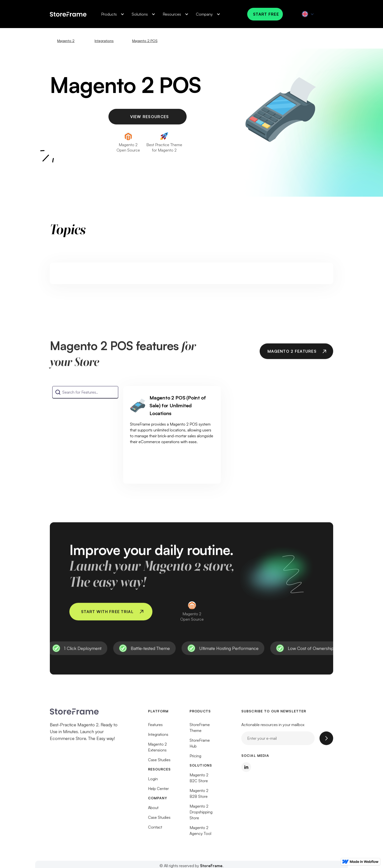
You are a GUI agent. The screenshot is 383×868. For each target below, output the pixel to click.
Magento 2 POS (145, 41)
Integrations (104, 41)
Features (155, 727)
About (153, 810)
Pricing (195, 758)
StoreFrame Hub (200, 745)
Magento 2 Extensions (157, 749)
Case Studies (159, 762)
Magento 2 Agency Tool (200, 833)
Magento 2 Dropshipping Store (201, 814)
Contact (155, 829)
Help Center (158, 791)
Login (153, 781)
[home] (68, 14)
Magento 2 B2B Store (199, 796)
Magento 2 (66, 41)
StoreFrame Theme (200, 730)
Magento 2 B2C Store (199, 780)
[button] (112, 14)
